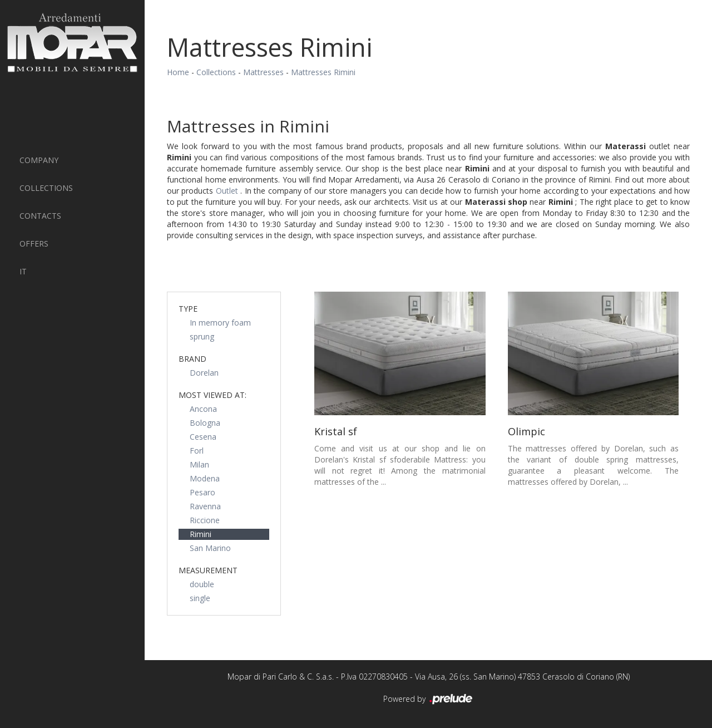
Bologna (205, 423)
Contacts (40, 216)
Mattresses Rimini (323, 72)
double (202, 584)
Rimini (201, 534)
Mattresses (263, 72)
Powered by (429, 700)
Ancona (203, 409)
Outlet (228, 191)
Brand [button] (192, 359)
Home (178, 72)
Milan (199, 464)
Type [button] (188, 309)
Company (39, 160)
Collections (46, 188)
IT (23, 271)
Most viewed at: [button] (212, 395)
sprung (202, 336)
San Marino (210, 548)
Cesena (203, 437)
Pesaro (202, 492)
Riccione (205, 520)
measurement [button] (208, 570)
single (200, 598)
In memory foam (220, 323)
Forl (197, 451)
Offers (34, 244)
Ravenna (205, 506)
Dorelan (204, 373)
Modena (205, 478)
